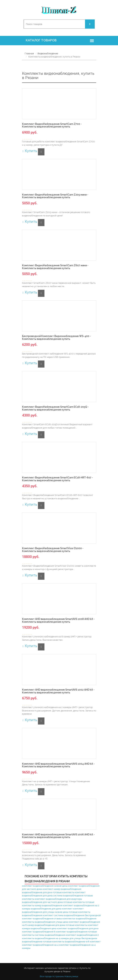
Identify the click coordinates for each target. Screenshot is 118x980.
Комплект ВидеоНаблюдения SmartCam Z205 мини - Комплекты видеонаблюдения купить (55, 196)
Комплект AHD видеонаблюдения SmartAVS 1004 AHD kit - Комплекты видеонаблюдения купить (58, 765)
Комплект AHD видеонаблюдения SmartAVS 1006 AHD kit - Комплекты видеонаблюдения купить (58, 836)
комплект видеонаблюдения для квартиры (58, 899)
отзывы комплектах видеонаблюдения (75, 919)
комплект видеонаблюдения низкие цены (45, 886)
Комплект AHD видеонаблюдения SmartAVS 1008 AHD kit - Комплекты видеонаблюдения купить (58, 620)
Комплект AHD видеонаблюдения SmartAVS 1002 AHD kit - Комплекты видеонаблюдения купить (58, 691)
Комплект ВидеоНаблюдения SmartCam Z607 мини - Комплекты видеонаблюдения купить (55, 267)
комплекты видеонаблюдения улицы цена (45, 922)
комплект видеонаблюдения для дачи (78, 928)
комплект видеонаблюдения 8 (39, 932)
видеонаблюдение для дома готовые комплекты (61, 925)
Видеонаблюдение (48, 53)
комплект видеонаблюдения (72, 932)
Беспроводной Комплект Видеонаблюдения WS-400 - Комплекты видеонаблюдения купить (56, 338)
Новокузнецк (71, 976)
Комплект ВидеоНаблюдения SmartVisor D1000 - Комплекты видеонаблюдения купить (53, 550)
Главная (29, 53)
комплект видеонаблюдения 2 (82, 935)
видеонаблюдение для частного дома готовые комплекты (53, 902)
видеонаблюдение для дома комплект (52, 909)
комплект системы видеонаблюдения (64, 915)
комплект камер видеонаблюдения (62, 889)
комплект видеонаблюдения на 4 (40, 945)
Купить (30, 151)
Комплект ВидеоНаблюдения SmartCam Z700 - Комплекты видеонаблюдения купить (52, 125)
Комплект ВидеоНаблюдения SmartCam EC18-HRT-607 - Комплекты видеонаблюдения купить (58, 479)
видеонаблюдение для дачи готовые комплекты (48, 892)
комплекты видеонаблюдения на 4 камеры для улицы (51, 938)
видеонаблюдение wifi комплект (83, 942)
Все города (46, 976)
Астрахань (58, 976)
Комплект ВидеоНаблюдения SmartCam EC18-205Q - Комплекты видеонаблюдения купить (55, 408)
